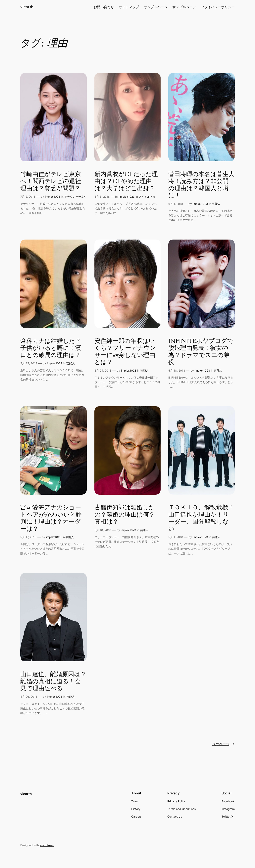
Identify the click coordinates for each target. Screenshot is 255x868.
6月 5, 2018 (102, 197)
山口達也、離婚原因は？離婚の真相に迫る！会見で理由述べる (53, 682)
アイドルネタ (147, 197)
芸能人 (216, 204)
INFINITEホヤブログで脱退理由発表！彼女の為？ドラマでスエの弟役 (201, 352)
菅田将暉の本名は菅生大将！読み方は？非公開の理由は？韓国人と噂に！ (201, 185)
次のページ (224, 744)
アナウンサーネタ (76, 197)
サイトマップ (129, 7)
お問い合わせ (104, 7)
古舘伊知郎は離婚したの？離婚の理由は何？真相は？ (125, 515)
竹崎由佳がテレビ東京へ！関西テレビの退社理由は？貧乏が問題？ (51, 182)
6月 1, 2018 (176, 204)
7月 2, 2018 (28, 197)
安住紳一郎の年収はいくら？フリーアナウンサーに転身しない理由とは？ (125, 352)
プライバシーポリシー (218, 7)
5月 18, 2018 (177, 370)
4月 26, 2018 (29, 697)
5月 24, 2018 (103, 370)
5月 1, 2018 (176, 537)
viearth (27, 7)
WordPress (47, 845)
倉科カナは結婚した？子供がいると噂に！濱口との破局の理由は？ (51, 348)
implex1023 (53, 197)
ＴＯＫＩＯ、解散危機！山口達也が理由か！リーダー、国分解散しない (201, 518)
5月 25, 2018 (29, 363)
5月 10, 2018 (103, 530)
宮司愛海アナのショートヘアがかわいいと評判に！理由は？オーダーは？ (51, 518)
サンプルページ (156, 7)
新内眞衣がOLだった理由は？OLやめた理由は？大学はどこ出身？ (126, 182)
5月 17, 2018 (28, 537)
